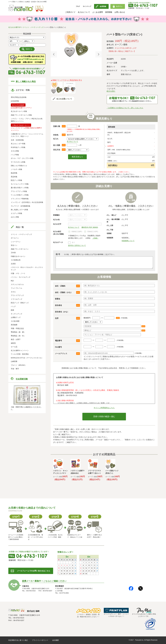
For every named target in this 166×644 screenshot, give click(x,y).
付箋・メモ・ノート (18, 273)
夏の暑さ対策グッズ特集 (20, 188)
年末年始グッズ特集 (18, 147)
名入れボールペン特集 (19, 111)
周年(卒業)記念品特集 (19, 97)
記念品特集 (15, 101)
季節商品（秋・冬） (18, 336)
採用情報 (109, 12)
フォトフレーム (16, 288)
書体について (77, 215)
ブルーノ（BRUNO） (19, 365)
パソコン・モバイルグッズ (21, 277)
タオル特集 (15, 151)
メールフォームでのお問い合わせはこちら (34, 571)
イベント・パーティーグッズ (33, 27)
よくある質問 (98, 12)
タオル (13, 292)
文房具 (13, 264)
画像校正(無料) (75, 232)
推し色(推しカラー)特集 (19, 210)
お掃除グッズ (16, 317)
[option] (76, 45)
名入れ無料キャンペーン (20, 350)
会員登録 (103, 6)
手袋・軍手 (15, 369)
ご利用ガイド (70, 12)
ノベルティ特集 (16, 169)
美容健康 (14, 325)
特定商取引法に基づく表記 (18, 640)
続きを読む (111, 91)
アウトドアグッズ (17, 295)
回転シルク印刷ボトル (19, 166)
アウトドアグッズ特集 (19, 191)
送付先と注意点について (77, 245)
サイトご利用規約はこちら (104, 408)
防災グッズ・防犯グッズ (20, 303)
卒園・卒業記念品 (17, 328)
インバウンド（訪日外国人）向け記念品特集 (27, 202)
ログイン (119, 6)
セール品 (14, 347)
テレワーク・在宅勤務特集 (21, 206)
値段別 (13, 343)
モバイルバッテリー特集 (20, 184)
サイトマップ (87, 6)
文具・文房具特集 (17, 140)
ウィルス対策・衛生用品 (20, 354)
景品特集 (14, 177)
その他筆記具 (16, 260)
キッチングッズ (16, 314)
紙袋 (12, 310)
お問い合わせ (120, 12)
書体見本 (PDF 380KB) (90, 227)
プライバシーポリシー (40, 640)
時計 (12, 281)
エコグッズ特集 (16, 213)
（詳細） (95, 238)
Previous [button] (54, 54)
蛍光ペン (14, 245)
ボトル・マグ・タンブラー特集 (22, 158)
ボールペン (15, 238)
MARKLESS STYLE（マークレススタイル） (27, 358)
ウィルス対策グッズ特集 (20, 195)
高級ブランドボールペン (20, 249)
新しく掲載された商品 (26, 81)
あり (73, 242)
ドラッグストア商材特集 (20, 199)
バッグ (13, 306)
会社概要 (55, 640)
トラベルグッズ (16, 299)
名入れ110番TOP (15, 27)
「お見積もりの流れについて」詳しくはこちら (125, 108)
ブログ (78, 6)
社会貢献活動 (22, 379)
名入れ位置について (64, 99)
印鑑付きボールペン (18, 256)
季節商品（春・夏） (18, 332)
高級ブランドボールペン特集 (21, 115)
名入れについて (84, 12)
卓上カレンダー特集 (18, 144)
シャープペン (16, 242)
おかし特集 (15, 217)
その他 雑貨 (15, 321)
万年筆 (13, 253)
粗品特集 (14, 173)
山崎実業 (14, 361)
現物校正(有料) (91, 232)
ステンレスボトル (17, 284)
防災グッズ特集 (16, 180)
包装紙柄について (128, 241)
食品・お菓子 (16, 339)
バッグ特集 (15, 155)
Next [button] (99, 54)
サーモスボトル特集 (18, 162)
